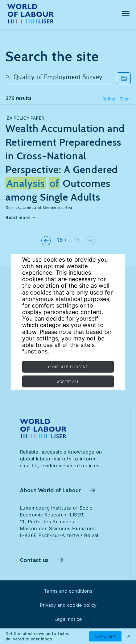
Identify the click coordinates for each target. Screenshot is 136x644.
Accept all (68, 382)
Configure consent (68, 367)
